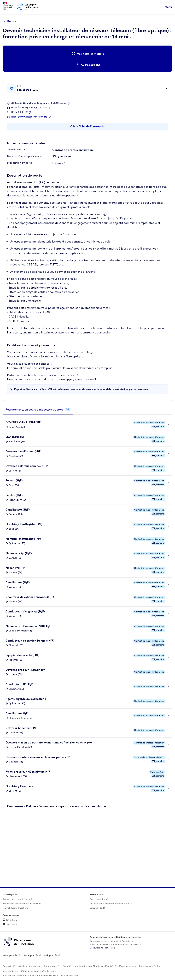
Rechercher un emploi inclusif (17, 899)
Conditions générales (149, 966)
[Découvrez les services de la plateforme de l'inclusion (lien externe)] (19, 941)
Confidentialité (10, 971)
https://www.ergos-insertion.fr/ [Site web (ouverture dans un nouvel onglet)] (30, 117)
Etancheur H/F (15, 437)
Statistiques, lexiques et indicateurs (38, 971)
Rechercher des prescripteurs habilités (22, 904)
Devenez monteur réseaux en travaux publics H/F (38, 757)
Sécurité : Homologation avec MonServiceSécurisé (88, 966)
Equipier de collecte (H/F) (22, 655)
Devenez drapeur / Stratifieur (25, 670)
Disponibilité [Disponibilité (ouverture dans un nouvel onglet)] (96, 908)
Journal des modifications (15, 908)
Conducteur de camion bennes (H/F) (30, 641)
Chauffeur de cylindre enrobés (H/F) (30, 597)
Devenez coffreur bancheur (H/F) (28, 466)
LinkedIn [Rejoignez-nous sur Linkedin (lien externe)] (9, 920)
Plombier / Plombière (19, 786)
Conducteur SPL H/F (19, 684)
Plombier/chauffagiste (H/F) (24, 524)
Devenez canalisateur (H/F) (24, 451)
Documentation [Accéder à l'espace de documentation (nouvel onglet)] (97, 899)
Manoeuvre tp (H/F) (19, 553)
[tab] (38, 410)
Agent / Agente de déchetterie (26, 699)
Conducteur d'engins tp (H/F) (25, 611)
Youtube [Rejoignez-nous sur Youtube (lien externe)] (9, 925)
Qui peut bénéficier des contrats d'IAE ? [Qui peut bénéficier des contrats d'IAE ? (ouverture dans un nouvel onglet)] (109, 904)
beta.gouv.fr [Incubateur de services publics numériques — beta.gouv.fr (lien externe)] (10, 956)
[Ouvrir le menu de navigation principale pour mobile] (165, 7)
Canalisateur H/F (17, 713)
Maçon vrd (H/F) (16, 568)
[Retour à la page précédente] (11, 21)
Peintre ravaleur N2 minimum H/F (28, 772)
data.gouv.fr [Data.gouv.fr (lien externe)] (31, 956)
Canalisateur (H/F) (18, 510)
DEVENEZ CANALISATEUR (23, 422)
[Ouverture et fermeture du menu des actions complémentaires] (88, 65)
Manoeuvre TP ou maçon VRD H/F (28, 626)
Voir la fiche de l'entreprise (87, 126)
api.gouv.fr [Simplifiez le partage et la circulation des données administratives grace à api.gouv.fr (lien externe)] (51, 956)
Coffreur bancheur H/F (21, 728)
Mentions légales (127, 966)
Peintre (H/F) (14, 480)
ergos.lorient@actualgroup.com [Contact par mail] (30, 108)
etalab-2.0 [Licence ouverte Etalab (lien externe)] (76, 976)
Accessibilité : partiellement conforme (22, 966)
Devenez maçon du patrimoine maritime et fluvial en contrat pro (49, 742)
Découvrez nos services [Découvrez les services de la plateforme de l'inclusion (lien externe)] (101, 948)
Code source (50, 966)
